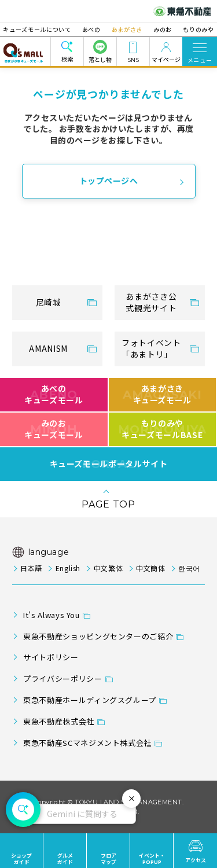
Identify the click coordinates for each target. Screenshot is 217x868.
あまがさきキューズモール (162, 394)
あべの (95, 29)
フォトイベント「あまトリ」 (151, 348)
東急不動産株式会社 (59, 721)
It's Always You (52, 615)
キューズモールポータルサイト (109, 464)
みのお (159, 29)
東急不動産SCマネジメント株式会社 (87, 743)
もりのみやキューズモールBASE (162, 429)
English (68, 568)
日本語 (31, 568)
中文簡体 (151, 568)
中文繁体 (108, 568)
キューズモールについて (46, 29)
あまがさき (127, 29)
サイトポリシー (51, 657)
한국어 (189, 568)
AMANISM (48, 348)
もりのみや (190, 29)
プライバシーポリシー (62, 678)
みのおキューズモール (54, 429)
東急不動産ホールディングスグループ (90, 700)
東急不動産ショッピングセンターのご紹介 (98, 636)
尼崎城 (49, 302)
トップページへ (109, 181)
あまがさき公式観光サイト (151, 302)
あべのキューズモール (54, 394)
